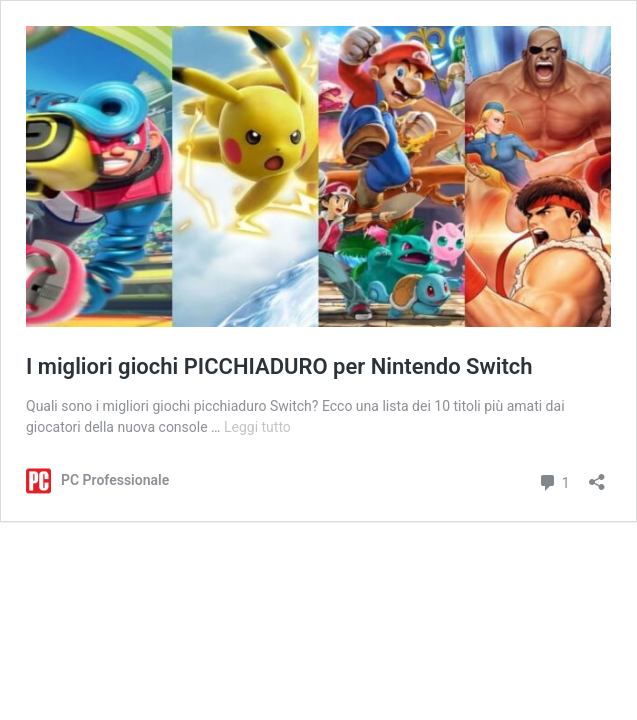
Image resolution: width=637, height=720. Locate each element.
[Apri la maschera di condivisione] (597, 475)
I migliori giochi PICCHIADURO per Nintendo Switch (279, 366)
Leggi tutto (257, 427)
